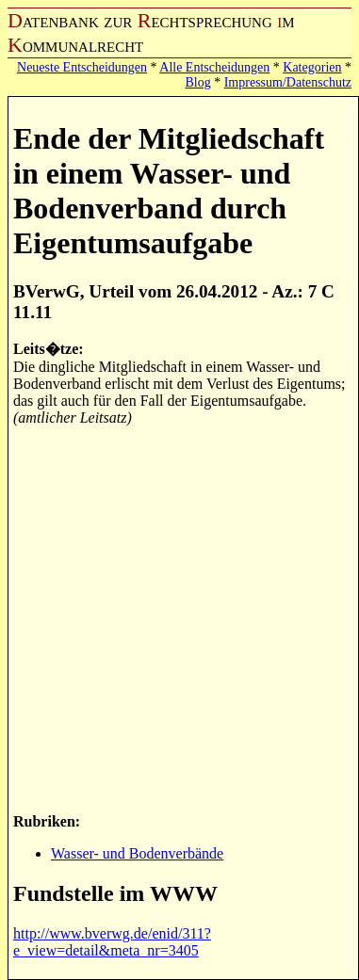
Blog (197, 82)
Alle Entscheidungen (214, 67)
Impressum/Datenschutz (288, 82)
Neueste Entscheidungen (82, 67)
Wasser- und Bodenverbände (137, 853)
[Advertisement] (177, 618)
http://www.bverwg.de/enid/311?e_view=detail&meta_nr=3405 (112, 942)
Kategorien (312, 67)
